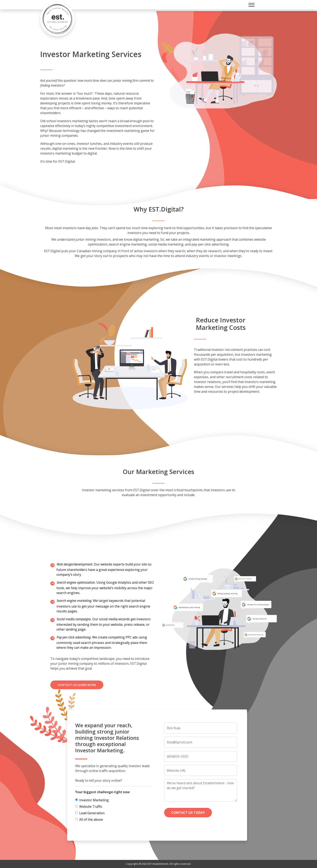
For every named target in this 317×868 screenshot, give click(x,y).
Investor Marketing (94, 800)
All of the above (91, 819)
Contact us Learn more (77, 685)
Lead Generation (92, 813)
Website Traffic (91, 807)
